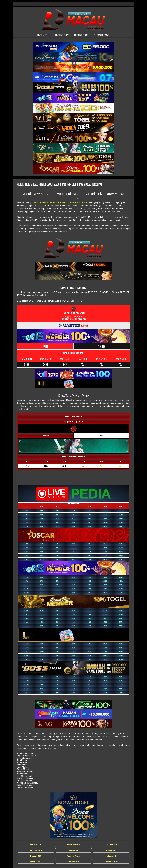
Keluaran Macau (111, 861)
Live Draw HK (36, 845)
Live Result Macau (101, 35)
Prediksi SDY (111, 850)
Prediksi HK (74, 850)
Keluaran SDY (36, 861)
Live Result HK (44, 35)
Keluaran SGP (73, 861)
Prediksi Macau (73, 856)
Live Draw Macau (36, 850)
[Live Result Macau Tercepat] (73, 47)
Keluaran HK (111, 856)
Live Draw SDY (74, 845)
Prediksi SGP (36, 856)
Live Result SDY (81, 35)
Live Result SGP (62, 35)
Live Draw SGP (111, 845)
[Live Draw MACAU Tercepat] (73, 815)
